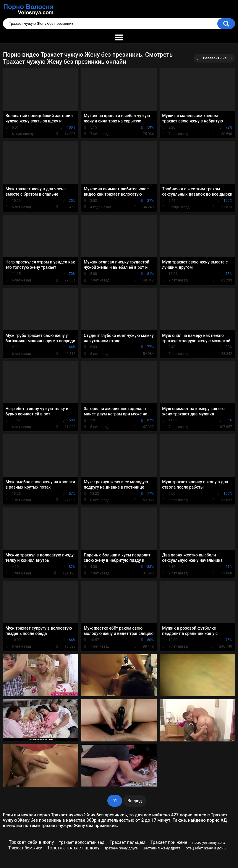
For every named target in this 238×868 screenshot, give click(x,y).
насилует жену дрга (209, 843)
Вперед (135, 801)
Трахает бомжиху (25, 848)
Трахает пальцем (128, 842)
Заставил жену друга (162, 848)
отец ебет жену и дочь (206, 848)
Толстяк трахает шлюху (73, 848)
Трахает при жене (169, 842)
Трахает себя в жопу (31, 842)
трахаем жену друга (121, 848)
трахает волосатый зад (82, 842)
